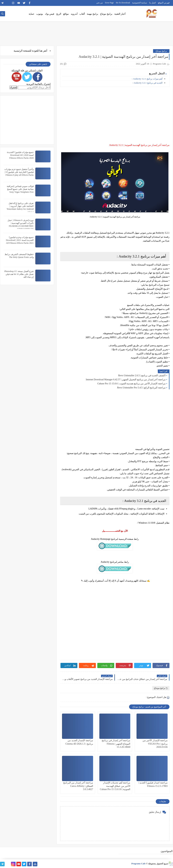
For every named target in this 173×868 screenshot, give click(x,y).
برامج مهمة (92, 14)
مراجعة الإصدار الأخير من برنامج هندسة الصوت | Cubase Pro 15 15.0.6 (131, 384)
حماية (32, 14)
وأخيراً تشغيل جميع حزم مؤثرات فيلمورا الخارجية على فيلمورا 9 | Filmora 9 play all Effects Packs (19, 172)
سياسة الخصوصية (140, 3)
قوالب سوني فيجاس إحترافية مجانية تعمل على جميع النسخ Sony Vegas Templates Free (20, 189)
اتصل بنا (152, 3)
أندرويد (74, 14)
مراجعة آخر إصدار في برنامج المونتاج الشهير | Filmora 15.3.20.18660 (116, 744)
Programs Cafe (138, 864)
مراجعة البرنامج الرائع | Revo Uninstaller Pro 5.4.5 (141, 388)
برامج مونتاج (106, 14)
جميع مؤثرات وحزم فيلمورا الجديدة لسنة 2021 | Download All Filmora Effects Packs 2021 (20, 240)
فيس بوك (50, 14)
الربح (59, 14)
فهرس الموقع (164, 3)
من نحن (100, 3)
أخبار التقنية (120, 14)
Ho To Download (123, 3)
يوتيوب (40, 14)
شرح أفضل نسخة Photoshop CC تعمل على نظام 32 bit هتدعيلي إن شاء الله (19, 274)
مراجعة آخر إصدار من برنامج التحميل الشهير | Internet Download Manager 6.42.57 (126, 380)
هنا (41, 51)
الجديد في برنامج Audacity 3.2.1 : (147, 83)
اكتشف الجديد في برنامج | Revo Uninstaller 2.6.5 (142, 375)
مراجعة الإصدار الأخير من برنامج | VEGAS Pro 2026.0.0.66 (155, 744)
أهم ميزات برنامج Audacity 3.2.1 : (147, 79)
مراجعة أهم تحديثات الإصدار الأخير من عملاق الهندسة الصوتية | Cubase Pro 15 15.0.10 (115, 786)
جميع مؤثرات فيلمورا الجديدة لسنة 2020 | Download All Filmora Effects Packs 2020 (20, 155)
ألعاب (82, 14)
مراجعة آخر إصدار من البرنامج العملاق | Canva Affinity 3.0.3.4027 (78, 786)
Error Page (109, 3)
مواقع (66, 14)
